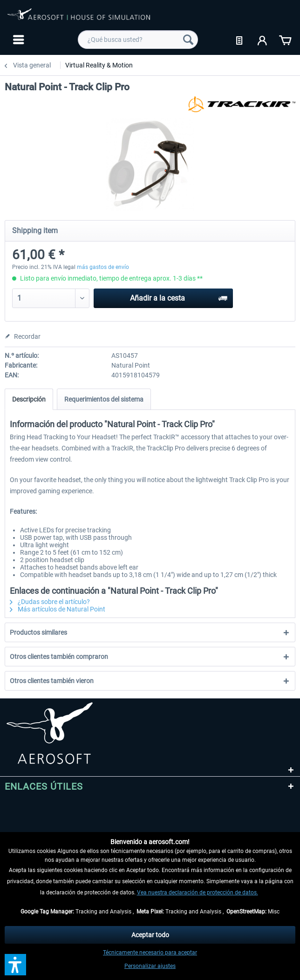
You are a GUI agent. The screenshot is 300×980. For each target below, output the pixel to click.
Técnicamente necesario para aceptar (150, 953)
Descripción (29, 399)
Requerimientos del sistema (104, 399)
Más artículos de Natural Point (58, 609)
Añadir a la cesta (178, 297)
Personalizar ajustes (150, 966)
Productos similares (38, 632)
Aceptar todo (150, 935)
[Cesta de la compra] (285, 40)
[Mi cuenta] (263, 40)
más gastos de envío (103, 267)
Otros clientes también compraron (59, 657)
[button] (15, 965)
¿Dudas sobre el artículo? (50, 602)
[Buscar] (188, 40)
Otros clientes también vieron (52, 681)
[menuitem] (17, 40)
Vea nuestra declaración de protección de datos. (198, 893)
